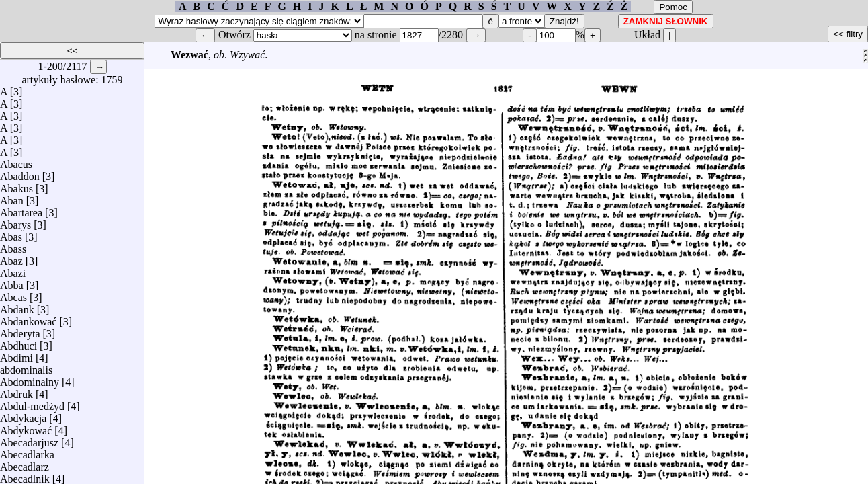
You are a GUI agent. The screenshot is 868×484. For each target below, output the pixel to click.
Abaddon (20, 173)
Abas (11, 234)
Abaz (11, 258)
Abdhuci (18, 342)
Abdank (17, 306)
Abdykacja (23, 415)
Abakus (16, 185)
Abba (12, 282)
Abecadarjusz (29, 439)
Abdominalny (30, 379)
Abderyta (20, 330)
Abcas (13, 294)
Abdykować (26, 427)
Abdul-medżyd (32, 403)
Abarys (15, 221)
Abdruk (16, 391)
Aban (12, 197)
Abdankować (28, 318)
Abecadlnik (25, 476)
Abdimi (16, 355)
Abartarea (21, 209)
